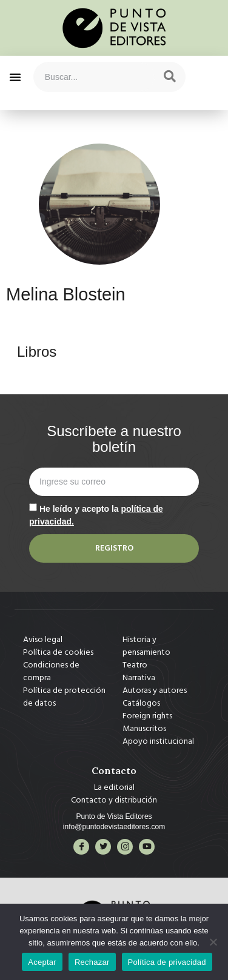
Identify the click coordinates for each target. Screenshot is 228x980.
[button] (15, 77)
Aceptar (42, 962)
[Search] (170, 77)
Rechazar (92, 962)
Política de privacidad (167, 962)
